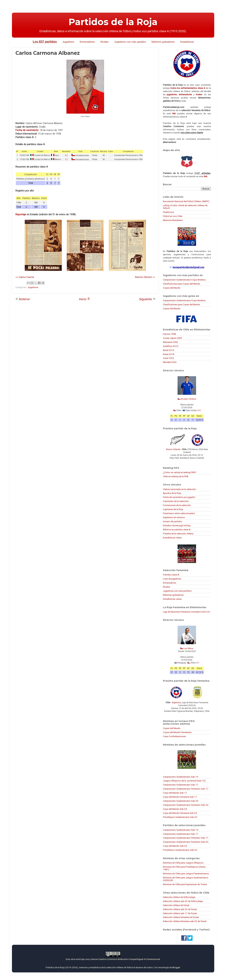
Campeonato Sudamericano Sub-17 (181, 785)
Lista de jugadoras (172, 579)
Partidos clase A (171, 575)
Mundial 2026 (170, 362)
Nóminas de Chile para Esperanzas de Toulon (185, 884)
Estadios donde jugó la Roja (177, 525)
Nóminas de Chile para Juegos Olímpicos (183, 863)
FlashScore (168, 212)
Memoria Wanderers (173, 220)
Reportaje (21, 214)
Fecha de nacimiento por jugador (179, 497)
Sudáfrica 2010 (171, 346)
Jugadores (68, 42)
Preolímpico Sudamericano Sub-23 (180, 817)
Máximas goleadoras (173, 595)
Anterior (23, 299)
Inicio (84, 299)
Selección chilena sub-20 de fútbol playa (183, 901)
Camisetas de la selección (176, 501)
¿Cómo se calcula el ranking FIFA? (180, 472)
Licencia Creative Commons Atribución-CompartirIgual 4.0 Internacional (125, 959)
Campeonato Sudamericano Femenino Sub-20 (186, 805)
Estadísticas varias (172, 538)
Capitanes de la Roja (173, 509)
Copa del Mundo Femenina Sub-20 (180, 813)
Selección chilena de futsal (176, 905)
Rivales (105, 42)
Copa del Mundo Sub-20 (175, 809)
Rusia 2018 (169, 354)
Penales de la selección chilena (178, 533)
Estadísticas (187, 42)
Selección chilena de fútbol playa (179, 897)
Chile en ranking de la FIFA (176, 476)
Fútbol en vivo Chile (173, 216)
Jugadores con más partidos (130, 42)
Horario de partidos (173, 521)
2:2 (66, 155)
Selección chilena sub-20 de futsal (180, 909)
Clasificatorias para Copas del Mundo (182, 284)
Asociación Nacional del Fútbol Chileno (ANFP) (186, 201)
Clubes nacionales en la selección (179, 489)
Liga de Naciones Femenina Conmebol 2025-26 (186, 612)
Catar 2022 (169, 358)
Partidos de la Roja (113, 22)
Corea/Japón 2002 (173, 338)
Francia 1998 (169, 334)
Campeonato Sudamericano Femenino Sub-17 (186, 789)
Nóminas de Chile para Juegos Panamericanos (186, 873)
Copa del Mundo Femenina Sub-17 (180, 797)
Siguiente (147, 299)
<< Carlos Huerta (25, 277)
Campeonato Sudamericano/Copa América (184, 280)
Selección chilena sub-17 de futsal (180, 913)
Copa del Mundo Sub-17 (175, 793)
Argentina (176, 703)
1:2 (66, 159)
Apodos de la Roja (172, 493)
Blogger (176, 967)
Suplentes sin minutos (174, 517)
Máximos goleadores (163, 42)
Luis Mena (188, 648)
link (174, 113)
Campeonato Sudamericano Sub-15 (181, 777)
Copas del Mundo (172, 288)
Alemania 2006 (170, 342)
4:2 (199, 410)
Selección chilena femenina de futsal (181, 917)
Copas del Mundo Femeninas (177, 732)
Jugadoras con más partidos (177, 591)
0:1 (198, 663)
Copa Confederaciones (174, 736)
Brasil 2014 (169, 350)
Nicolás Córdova (188, 399)
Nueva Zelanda (173, 449)
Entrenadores (87, 42)
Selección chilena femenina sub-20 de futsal (185, 921)
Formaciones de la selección (177, 505)
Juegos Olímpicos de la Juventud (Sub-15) (184, 781)
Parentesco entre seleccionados (179, 513)
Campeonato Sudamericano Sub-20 (181, 801)
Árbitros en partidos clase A (177, 529)
